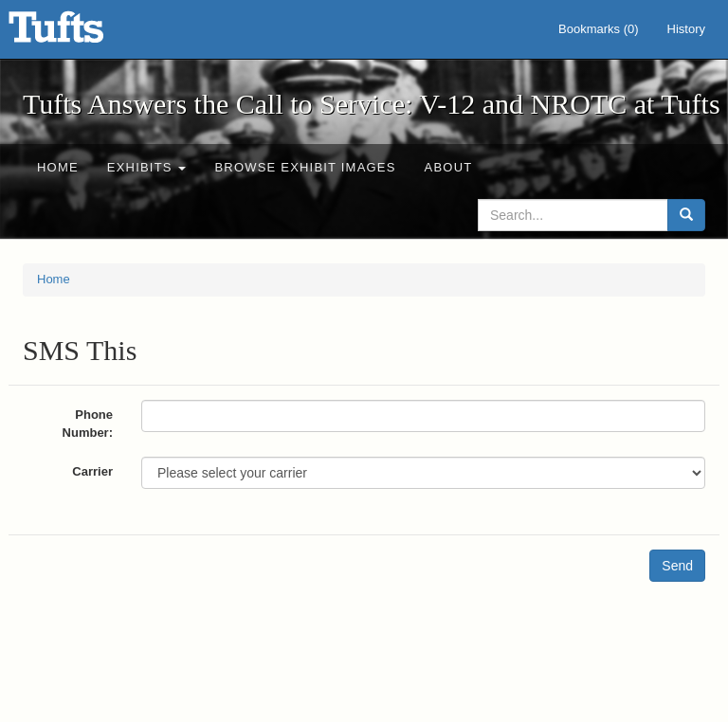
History (686, 29)
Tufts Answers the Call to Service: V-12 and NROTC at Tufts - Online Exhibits (80, 33)
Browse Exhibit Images (305, 167)
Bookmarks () (599, 29)
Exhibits (147, 167)
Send (677, 566)
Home (58, 167)
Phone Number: (88, 424)
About (449, 167)
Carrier (92, 471)
